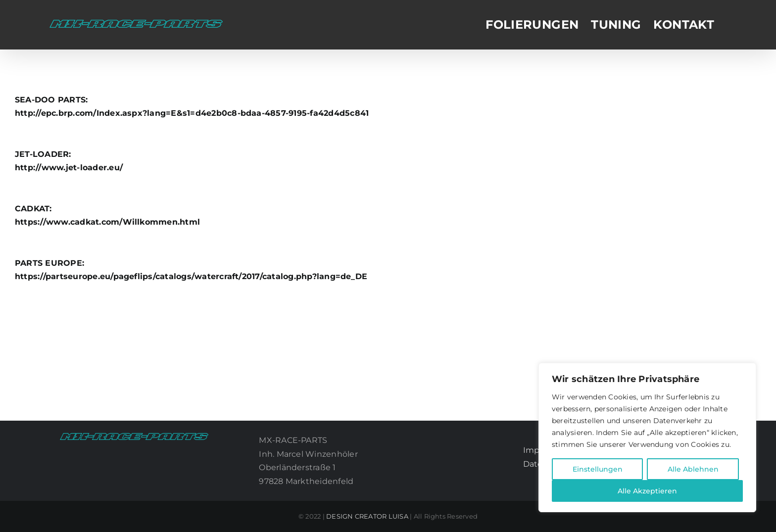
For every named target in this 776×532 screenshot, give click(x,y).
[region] (647, 437)
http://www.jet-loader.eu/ (69, 168)
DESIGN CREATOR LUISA (367, 516)
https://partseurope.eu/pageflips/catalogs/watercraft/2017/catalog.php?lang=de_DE (191, 276)
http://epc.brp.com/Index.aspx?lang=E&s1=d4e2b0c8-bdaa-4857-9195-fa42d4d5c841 (192, 113)
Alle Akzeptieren (647, 491)
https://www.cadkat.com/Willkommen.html (107, 222)
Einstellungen (598, 469)
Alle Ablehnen (693, 469)
